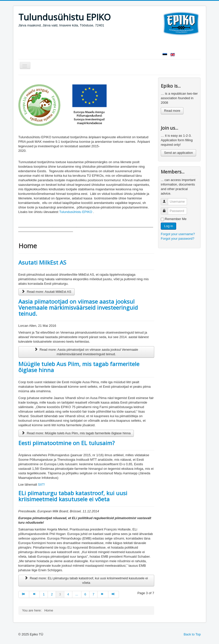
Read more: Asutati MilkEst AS (46, 292)
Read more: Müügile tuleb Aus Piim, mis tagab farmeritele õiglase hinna (76, 433)
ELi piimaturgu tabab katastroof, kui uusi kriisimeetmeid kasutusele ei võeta (73, 496)
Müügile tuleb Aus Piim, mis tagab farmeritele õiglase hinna (79, 367)
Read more (172, 111)
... (77, 594)
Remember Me (176, 219)
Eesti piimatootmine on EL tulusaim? (67, 443)
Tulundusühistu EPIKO (76, 212)
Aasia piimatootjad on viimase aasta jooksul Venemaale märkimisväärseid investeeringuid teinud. (78, 307)
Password (167, 209)
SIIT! (41, 485)
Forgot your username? (178, 234)
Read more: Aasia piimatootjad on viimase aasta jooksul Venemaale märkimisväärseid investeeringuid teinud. (86, 352)
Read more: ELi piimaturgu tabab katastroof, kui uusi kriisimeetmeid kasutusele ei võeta (86, 580)
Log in (168, 226)
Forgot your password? (178, 239)
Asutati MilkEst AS (42, 262)
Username (167, 200)
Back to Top (192, 634)
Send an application (178, 153)
